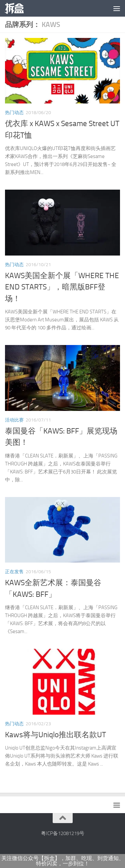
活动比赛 (14, 420)
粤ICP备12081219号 (63, 833)
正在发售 (14, 572)
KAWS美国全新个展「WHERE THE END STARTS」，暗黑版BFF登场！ (62, 287)
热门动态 (14, 113)
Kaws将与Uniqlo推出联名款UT (55, 735)
